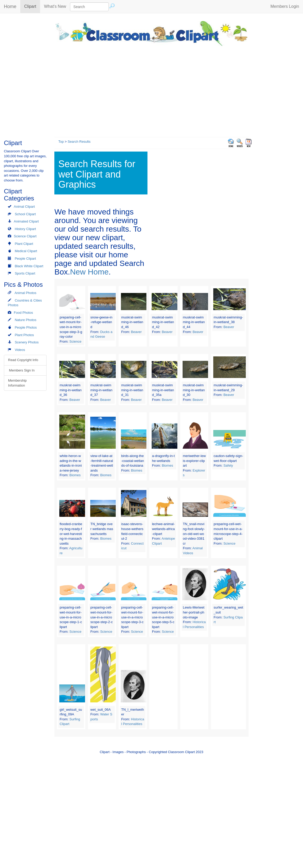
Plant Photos (24, 335)
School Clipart (25, 214)
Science (75, 341)
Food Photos (23, 313)
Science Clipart (25, 236)
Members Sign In (21, 370)
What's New (55, 6)
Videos (20, 350)
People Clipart (25, 259)
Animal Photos (25, 293)
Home (10, 6)
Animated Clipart (26, 221)
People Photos (26, 327)
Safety (228, 465)
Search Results (79, 142)
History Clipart (25, 229)
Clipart (32, 6)
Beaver (136, 332)
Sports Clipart (25, 273)
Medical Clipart (26, 251)
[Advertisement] (152, 90)
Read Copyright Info (23, 360)
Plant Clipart (24, 244)
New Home (89, 272)
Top (61, 142)
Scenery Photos (27, 342)
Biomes (75, 475)
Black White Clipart (29, 266)
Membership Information (17, 383)
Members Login (285, 6)
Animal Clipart (24, 207)
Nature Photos (26, 320)
